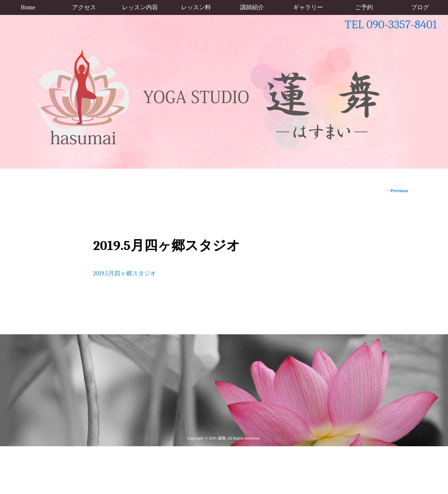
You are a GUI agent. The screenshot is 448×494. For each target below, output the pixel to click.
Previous (397, 191)
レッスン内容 (140, 7)
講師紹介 (252, 7)
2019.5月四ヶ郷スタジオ (124, 273)
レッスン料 (196, 7)
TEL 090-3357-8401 (391, 24)
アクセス (84, 7)
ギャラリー (308, 7)
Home (28, 7)
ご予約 (364, 7)
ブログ (420, 7)
